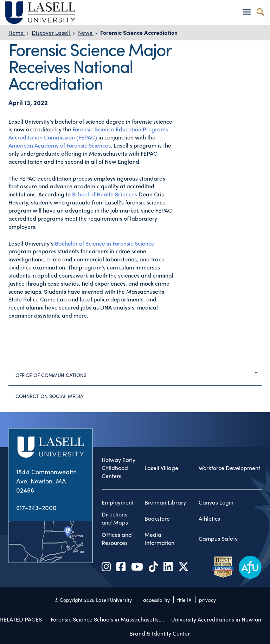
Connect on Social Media (49, 396)
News (86, 32)
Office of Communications (139, 372)
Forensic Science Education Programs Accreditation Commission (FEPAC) (88, 133)
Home (17, 32)
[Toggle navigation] (247, 12)
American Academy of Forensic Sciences (60, 145)
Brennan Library (165, 502)
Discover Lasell (52, 32)
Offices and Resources (117, 539)
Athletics (209, 519)
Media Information (159, 539)
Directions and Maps (115, 518)
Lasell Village (161, 468)
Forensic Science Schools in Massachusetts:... (107, 619)
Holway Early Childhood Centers (118, 468)
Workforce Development (229, 468)
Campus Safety (218, 539)
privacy (207, 600)
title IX (184, 600)
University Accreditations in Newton (216, 619)
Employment (118, 502)
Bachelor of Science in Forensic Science (105, 243)
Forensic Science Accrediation (139, 32)
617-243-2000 (36, 508)
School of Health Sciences (105, 194)
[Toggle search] (260, 12)
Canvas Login (216, 502)
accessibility (156, 600)
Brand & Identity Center (160, 633)
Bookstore (157, 519)
